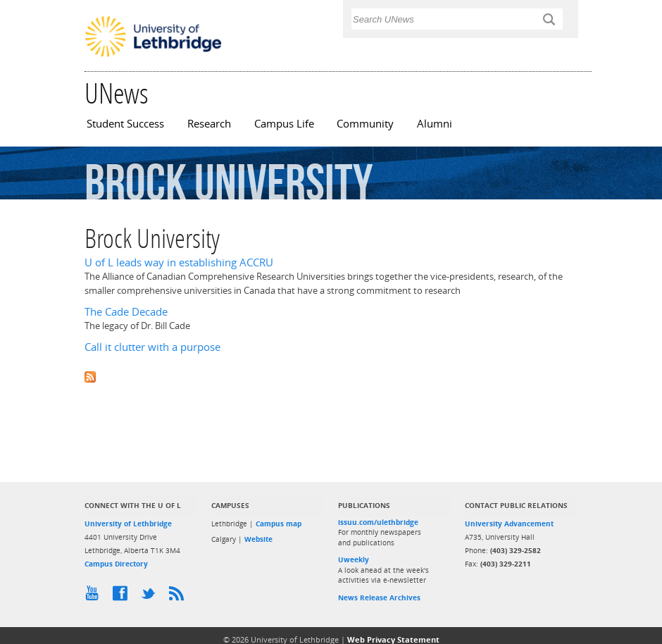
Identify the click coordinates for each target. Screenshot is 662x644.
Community (365, 124)
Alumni (435, 124)
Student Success (125, 124)
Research (209, 124)
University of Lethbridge (128, 524)
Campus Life (284, 124)
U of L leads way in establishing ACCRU (179, 262)
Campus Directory (116, 564)
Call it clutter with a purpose (152, 347)
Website (258, 539)
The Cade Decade (126, 312)
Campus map (279, 524)
